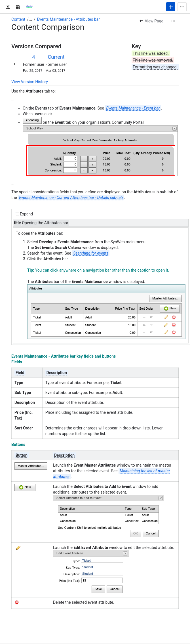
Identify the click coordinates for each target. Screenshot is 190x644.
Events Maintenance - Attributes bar (68, 19)
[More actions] (173, 21)
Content (18, 19)
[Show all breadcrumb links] (31, 19)
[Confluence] (29, 7)
